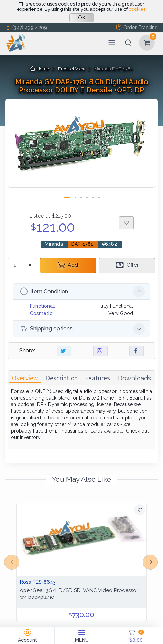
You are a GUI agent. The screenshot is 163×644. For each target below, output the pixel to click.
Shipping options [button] (83, 329)
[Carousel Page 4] (87, 198)
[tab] (25, 378)
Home (40, 69)
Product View (72, 69)
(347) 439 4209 (26, 28)
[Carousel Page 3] (81, 198)
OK (82, 18)
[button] (128, 43)
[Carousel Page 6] (99, 198)
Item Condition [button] (83, 292)
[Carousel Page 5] (93, 198)
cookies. (138, 9)
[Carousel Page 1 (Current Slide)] (67, 198)
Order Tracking (137, 27)
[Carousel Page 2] (75, 198)
